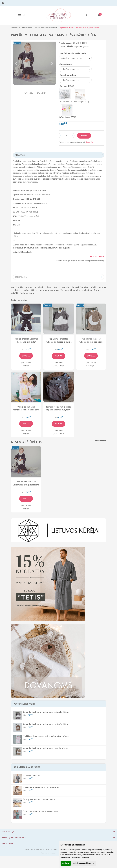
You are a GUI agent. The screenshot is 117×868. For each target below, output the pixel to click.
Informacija (8, 832)
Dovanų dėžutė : (67, 86)
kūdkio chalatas (98, 287)
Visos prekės (100, 441)
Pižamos (56, 287)
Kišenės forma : (66, 64)
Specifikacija (21, 277)
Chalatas (24, 293)
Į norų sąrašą (40, 101)
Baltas (32, 293)
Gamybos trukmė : (69, 75)
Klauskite (89, 142)
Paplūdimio (39, 287)
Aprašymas (20, 155)
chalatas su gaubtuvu (49, 290)
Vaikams (65, 290)
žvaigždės (85, 287)
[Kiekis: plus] (73, 135)
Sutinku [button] (66, 863)
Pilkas (48, 287)
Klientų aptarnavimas (14, 837)
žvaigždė (26, 290)
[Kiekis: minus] (60, 135)
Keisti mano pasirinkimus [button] (83, 863)
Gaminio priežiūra (97, 256)
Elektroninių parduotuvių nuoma (52, 853)
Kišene (34, 290)
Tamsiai (66, 287)
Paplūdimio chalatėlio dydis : (73, 53)
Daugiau (26, 356)
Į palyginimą (28, 101)
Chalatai (75, 287)
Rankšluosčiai (17, 287)
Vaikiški (14, 293)
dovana (28, 287)
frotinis (97, 290)
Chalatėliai (75, 290)
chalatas (16, 290)
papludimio (87, 290)
